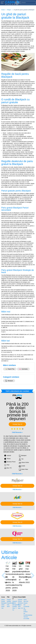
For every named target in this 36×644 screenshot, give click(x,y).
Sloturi (3, 597)
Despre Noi (26, 601)
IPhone (20, 599)
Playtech (15, 599)
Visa (8, 602)
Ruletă (3, 599)
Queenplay (23, 369)
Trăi (2, 606)
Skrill (8, 604)
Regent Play (10, 369)
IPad (19, 604)
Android (20, 597)
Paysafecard (10, 600)
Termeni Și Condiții (26, 615)
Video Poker (3, 603)
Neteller (9, 599)
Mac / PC (21, 606)
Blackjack (9, 381)
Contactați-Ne (26, 605)
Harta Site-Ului (26, 598)
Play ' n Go (14, 606)
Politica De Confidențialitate (26, 611)
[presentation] (3, 574)
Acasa (3, 10)
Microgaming (15, 602)
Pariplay (15, 604)
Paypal (9, 597)
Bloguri (9, 10)
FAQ (25, 607)
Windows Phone (20, 601)
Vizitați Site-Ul (17, 424)
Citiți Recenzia (17, 432)
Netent (14, 600)
